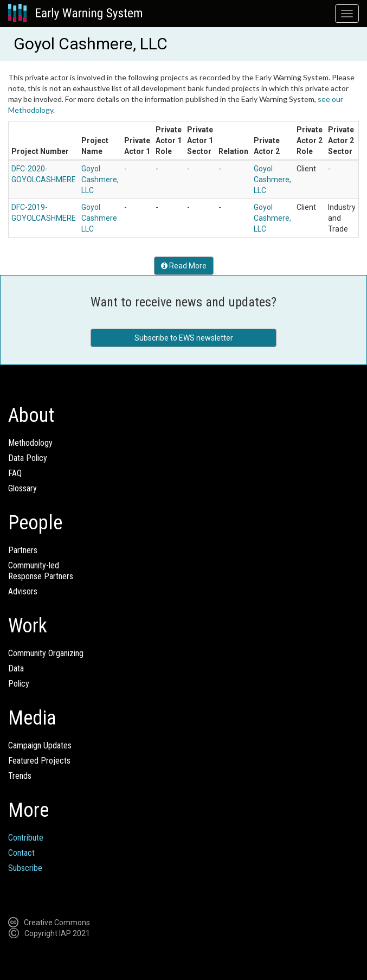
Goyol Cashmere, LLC (100, 180)
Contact (21, 853)
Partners (23, 550)
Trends (20, 776)
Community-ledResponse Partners (41, 571)
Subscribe (25, 868)
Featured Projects (39, 761)
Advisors (23, 591)
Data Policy (28, 458)
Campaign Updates (40, 745)
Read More (184, 266)
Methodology (30, 443)
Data (16, 668)
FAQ (15, 473)
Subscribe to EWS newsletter (184, 338)
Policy (19, 684)
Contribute (26, 838)
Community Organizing (46, 653)
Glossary (22, 488)
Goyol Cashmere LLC (99, 218)
